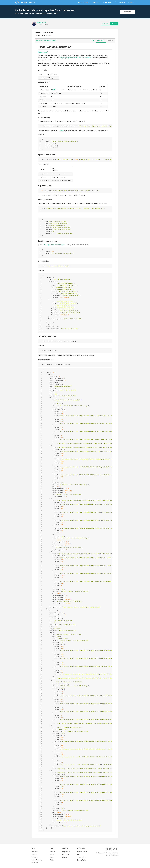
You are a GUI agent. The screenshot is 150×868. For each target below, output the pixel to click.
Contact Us (66, 854)
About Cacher (84, 2)
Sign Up (132, 2)
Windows (35, 857)
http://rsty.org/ (43, 52)
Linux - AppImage (37, 860)
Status (65, 857)
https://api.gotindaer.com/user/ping (54, 245)
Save (114, 24)
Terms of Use (82, 857)
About (52, 857)
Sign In (122, 2)
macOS (34, 854)
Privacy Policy (82, 860)
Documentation (82, 852)
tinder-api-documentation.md (46, 41)
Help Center (66, 852)
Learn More (128, 12)
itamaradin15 (42, 23)
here (62, 131)
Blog (79, 854)
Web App (96, 2)
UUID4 (54, 90)
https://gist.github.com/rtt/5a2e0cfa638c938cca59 (77, 58)
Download (107, 2)
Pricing (52, 860)
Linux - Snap (36, 863)
